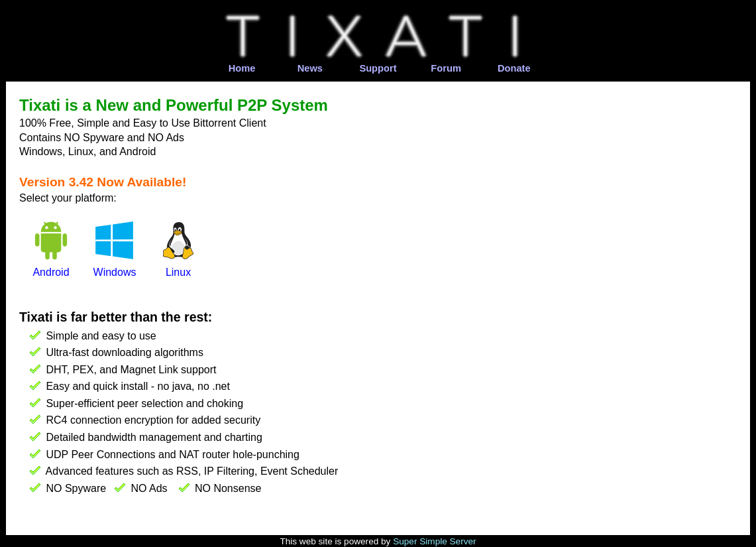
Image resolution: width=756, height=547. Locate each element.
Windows (115, 272)
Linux (178, 272)
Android (51, 272)
